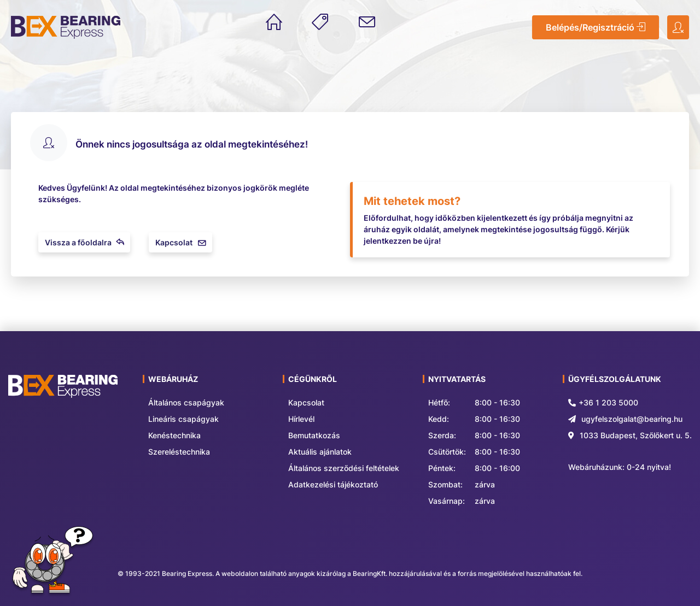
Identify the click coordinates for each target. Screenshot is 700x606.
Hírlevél (301, 419)
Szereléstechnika (179, 452)
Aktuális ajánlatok (320, 452)
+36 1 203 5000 (608, 402)
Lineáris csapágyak (183, 419)
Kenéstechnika (174, 435)
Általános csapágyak (186, 402)
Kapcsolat (180, 242)
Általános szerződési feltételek (344, 468)
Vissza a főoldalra (84, 242)
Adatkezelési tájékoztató (333, 484)
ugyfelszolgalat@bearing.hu (632, 419)
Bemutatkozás (314, 435)
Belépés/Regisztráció (596, 27)
